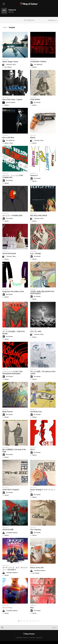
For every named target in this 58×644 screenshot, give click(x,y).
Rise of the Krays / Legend (12, 99)
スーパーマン (7, 608)
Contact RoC (39, 638)
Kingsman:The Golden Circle (13, 291)
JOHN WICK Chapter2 (11, 490)
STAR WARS (35, 99)
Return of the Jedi (37, 568)
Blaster (33, 138)
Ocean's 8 (34, 175)
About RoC (32, 638)
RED (32, 608)
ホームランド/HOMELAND (12, 216)
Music (11, 143)
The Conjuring (36, 530)
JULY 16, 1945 (36, 331)
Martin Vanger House (10, 62)
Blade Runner (8, 412)
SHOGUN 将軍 (8, 530)
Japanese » (52, 20)
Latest (5, 27)
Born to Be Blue (8, 138)
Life (6, 67)
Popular (12, 27)
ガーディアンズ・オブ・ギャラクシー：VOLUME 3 (15, 569)
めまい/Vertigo (36, 253)
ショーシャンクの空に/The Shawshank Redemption (12, 373)
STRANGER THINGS (38, 62)
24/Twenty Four (36, 412)
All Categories (29, 20)
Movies (10, 67)
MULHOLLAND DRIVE (39, 216)
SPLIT (33, 449)
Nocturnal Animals (9, 253)
